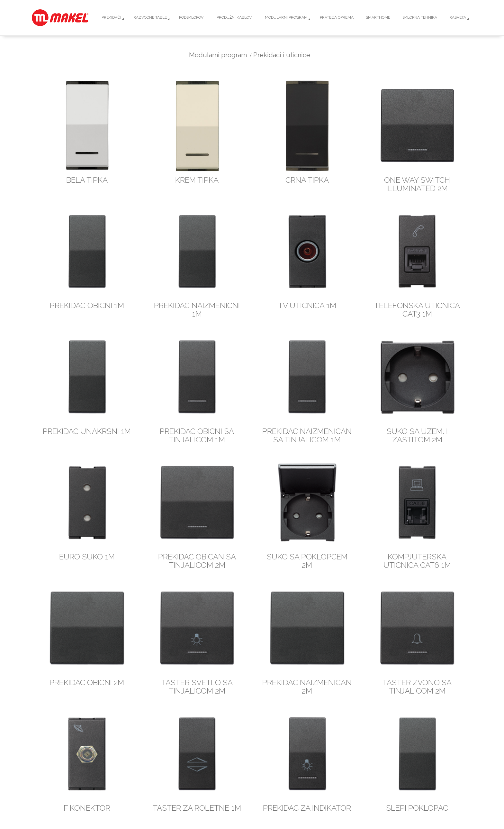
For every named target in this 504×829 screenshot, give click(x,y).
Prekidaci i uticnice (282, 55)
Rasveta (458, 17)
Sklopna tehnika (420, 17)
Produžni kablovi (235, 17)
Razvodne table (150, 17)
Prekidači (111, 17)
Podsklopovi (192, 17)
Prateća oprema (337, 17)
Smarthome (378, 17)
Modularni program (286, 17)
